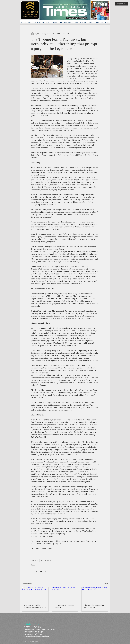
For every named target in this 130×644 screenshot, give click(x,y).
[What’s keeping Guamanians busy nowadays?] (95, 594)
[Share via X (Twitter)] (36, 571)
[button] (122, 4)
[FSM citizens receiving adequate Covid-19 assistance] (35, 594)
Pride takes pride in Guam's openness (64, 606)
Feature (34, 565)
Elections (35, 560)
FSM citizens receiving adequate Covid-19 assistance (35, 606)
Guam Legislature (46, 560)
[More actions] (98, 34)
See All (106, 584)
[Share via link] (45, 571)
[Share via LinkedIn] (41, 571)
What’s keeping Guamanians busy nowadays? (94, 606)
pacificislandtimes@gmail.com (39, 636)
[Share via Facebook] (32, 571)
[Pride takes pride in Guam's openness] (65, 594)
